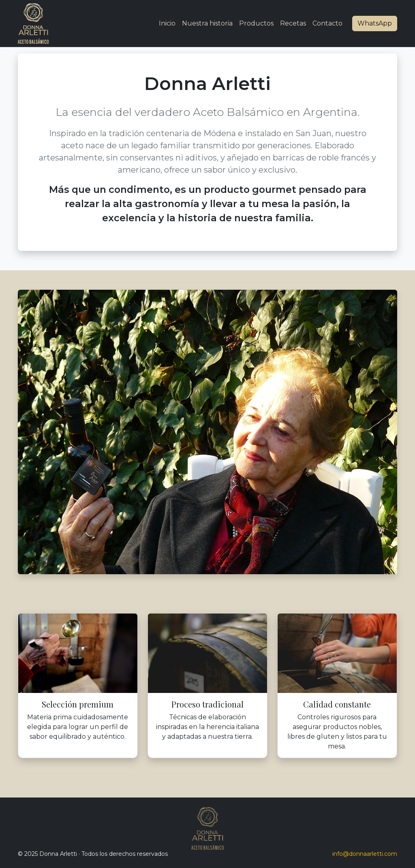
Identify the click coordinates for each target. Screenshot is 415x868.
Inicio (167, 23)
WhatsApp (375, 23)
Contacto (327, 23)
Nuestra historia (207, 23)
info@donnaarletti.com (365, 854)
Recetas (293, 23)
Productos (256, 23)
